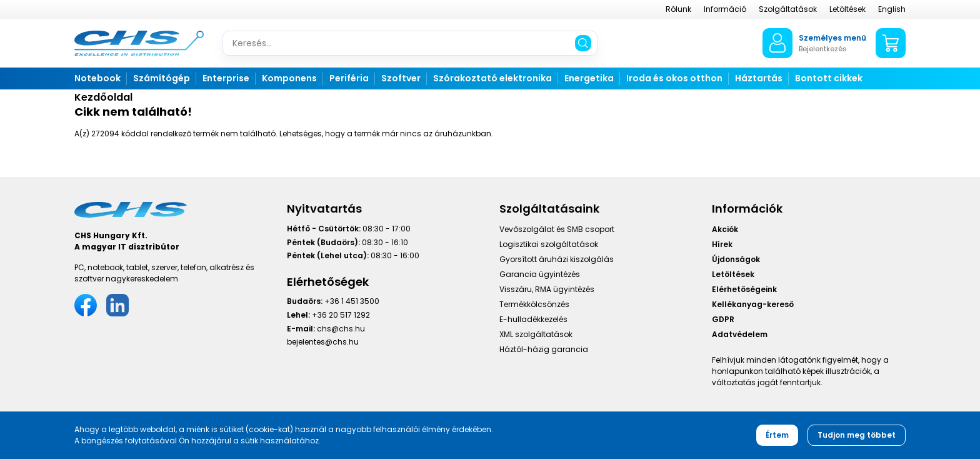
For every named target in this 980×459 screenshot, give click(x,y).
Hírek (722, 244)
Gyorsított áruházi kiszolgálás (557, 259)
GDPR (723, 319)
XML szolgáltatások (536, 334)
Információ (725, 9)
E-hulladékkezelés (533, 319)
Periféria (349, 78)
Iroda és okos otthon (674, 78)
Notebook (97, 78)
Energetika (589, 78)
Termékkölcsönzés (534, 304)
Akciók (725, 229)
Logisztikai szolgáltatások (549, 244)
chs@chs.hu (341, 329)
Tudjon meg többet (857, 435)
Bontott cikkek (829, 78)
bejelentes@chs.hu (323, 342)
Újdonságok (736, 259)
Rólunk (678, 9)
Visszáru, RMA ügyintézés (547, 289)
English (892, 9)
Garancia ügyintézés (540, 274)
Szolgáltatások (788, 9)
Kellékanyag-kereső (753, 304)
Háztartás (759, 78)
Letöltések (847, 9)
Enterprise (226, 78)
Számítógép (162, 78)
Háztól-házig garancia (544, 349)
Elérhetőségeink (744, 289)
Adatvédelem (740, 334)
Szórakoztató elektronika (492, 78)
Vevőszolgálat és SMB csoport (557, 229)
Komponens (289, 78)
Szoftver (401, 78)
